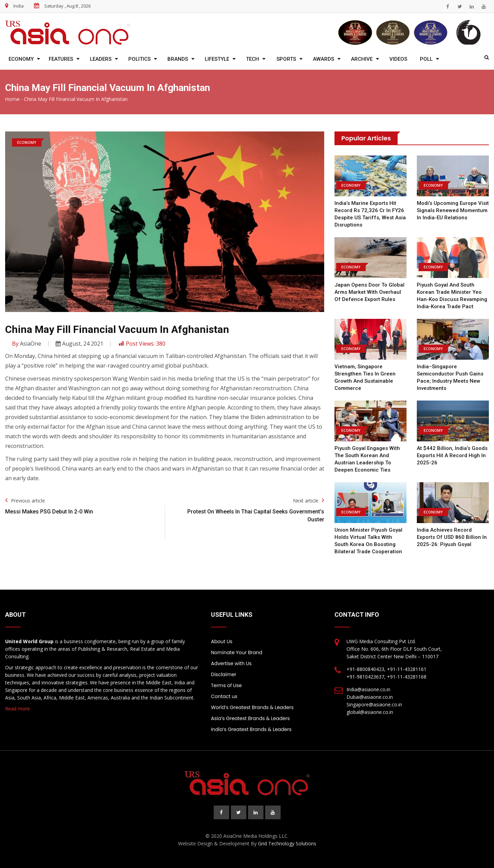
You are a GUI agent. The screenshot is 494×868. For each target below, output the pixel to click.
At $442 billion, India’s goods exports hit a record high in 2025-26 (452, 455)
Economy (21, 59)
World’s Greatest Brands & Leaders (252, 707)
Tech (252, 59)
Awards (324, 59)
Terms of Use (226, 685)
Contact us (224, 696)
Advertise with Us (231, 663)
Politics (139, 59)
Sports (286, 59)
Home (12, 99)
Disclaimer (224, 674)
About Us (222, 641)
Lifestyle (217, 59)
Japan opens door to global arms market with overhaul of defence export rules (369, 292)
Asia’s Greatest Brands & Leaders (250, 718)
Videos (398, 59)
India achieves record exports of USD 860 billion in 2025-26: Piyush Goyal (452, 537)
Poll (426, 59)
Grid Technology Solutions (287, 843)
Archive (362, 59)
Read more (17, 709)
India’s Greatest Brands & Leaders (251, 729)
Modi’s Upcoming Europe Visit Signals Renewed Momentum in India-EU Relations (453, 210)
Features (61, 59)
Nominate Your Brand (237, 652)
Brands (178, 59)
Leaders (101, 59)
